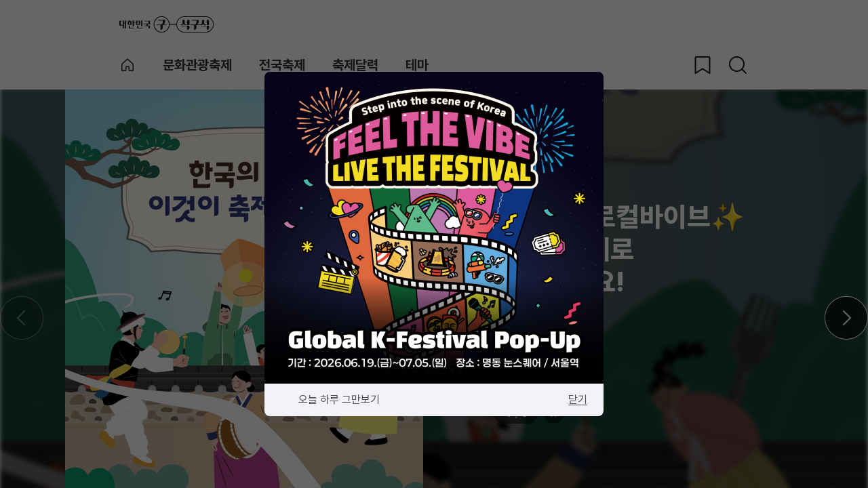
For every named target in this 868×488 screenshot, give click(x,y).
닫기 (578, 400)
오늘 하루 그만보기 (339, 400)
